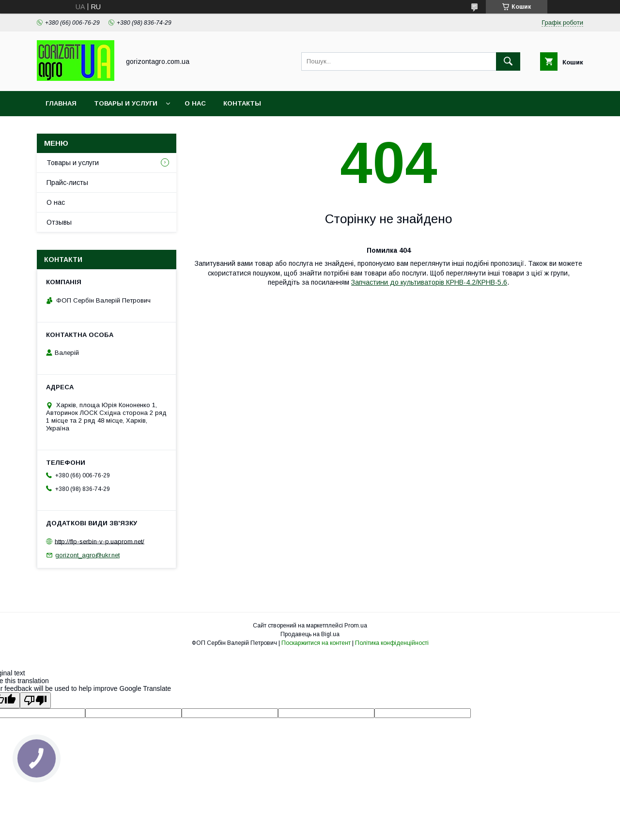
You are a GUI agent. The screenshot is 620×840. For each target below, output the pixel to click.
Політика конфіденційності (392, 643)
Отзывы (59, 222)
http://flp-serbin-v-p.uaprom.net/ (100, 541)
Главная (61, 103)
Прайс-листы (67, 183)
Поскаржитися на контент (316, 643)
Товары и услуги (126, 103)
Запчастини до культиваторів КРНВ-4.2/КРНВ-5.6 (429, 282)
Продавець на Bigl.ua (310, 634)
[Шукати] (508, 61)
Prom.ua (356, 626)
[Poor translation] (35, 700)
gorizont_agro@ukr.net (87, 555)
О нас (195, 103)
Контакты (242, 103)
